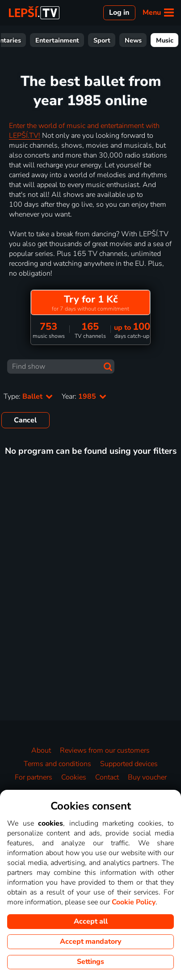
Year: (84, 396)
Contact (107, 777)
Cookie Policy (134, 902)
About (41, 750)
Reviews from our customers (105, 750)
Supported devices (129, 764)
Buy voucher (147, 777)
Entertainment (153, 40)
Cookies (74, 777)
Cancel (25, 420)
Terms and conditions (57, 764)
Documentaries (94, 40)
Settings (90, 962)
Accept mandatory (90, 942)
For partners (34, 777)
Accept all (91, 921)
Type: (28, 396)
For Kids (44, 40)
